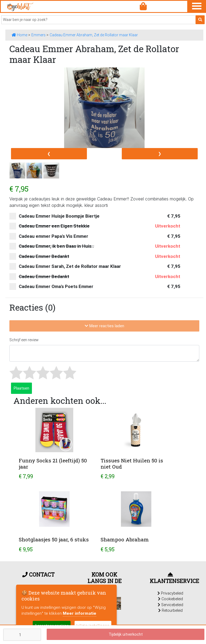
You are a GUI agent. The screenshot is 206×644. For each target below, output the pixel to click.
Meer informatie (80, 613)
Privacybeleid (170, 593)
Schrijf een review (24, 340)
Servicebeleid (170, 605)
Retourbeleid (170, 610)
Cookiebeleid (170, 599)
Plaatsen (21, 388)
